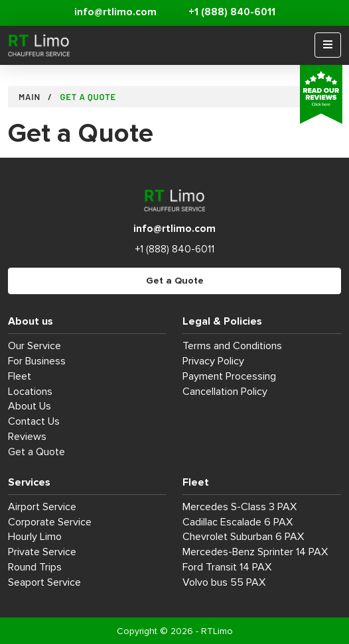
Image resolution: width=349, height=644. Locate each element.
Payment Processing (229, 376)
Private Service (42, 552)
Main (30, 97)
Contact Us (34, 421)
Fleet (20, 376)
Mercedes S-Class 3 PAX (240, 507)
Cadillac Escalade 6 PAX (238, 522)
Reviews (27, 437)
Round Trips (35, 567)
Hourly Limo (35, 537)
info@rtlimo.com (115, 12)
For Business (37, 361)
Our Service (35, 346)
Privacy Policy (213, 361)
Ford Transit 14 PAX (227, 567)
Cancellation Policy (225, 392)
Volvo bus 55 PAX (224, 582)
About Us (30, 406)
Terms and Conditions (232, 346)
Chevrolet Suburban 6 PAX (243, 537)
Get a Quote (175, 281)
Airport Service (42, 507)
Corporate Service (50, 522)
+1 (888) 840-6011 (232, 12)
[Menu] (328, 45)
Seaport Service (44, 582)
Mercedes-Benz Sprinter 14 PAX (255, 552)
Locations (30, 392)
